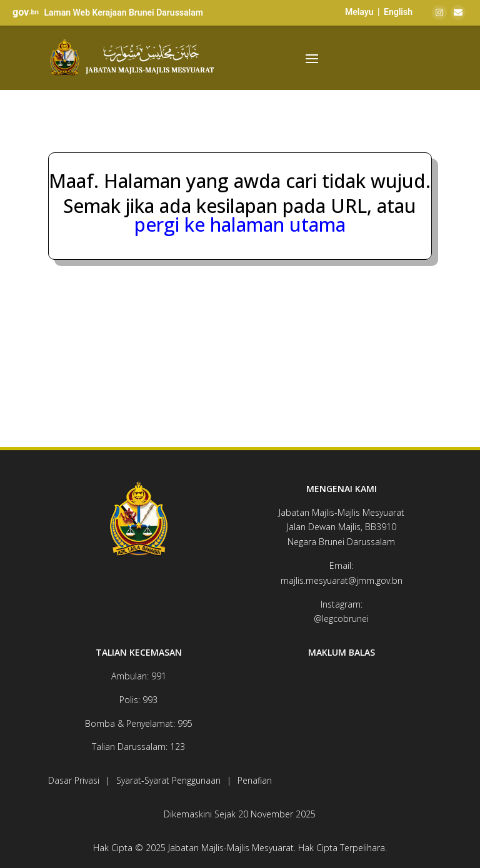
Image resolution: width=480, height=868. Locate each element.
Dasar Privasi (74, 780)
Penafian (255, 780)
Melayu (359, 12)
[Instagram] (439, 12)
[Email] (458, 12)
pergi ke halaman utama (240, 224)
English (398, 12)
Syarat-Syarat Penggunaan (168, 780)
